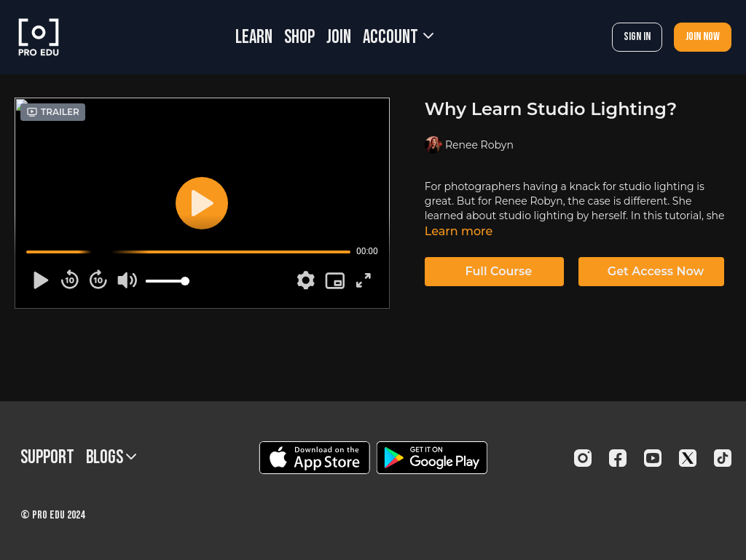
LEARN (254, 38)
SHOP (299, 38)
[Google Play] (432, 458)
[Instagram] (583, 458)
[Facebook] (618, 458)
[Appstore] (314, 458)
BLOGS (111, 458)
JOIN (339, 38)
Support (47, 458)
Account (398, 38)
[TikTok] (723, 458)
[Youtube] (653, 458)
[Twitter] (688, 458)
